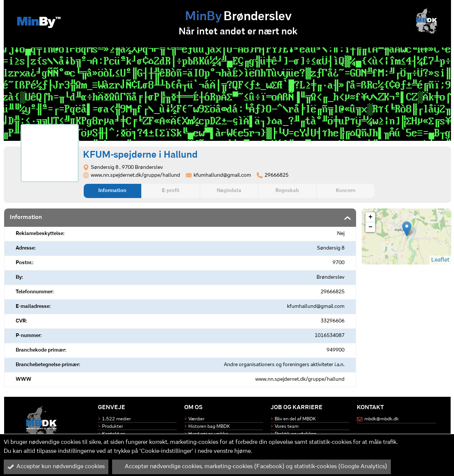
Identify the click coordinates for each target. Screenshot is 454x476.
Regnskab (287, 191)
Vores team (287, 426)
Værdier (196, 419)
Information (112, 191)
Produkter (112, 426)
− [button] (370, 227)
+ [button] (370, 217)
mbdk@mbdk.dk (382, 419)
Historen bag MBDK (209, 426)
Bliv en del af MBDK (295, 419)
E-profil (171, 191)
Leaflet (440, 260)
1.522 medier (116, 419)
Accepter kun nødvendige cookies (56, 467)
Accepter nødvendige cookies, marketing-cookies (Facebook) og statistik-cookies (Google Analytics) (251, 467)
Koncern (346, 191)
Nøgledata (229, 191)
